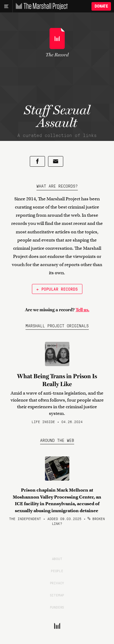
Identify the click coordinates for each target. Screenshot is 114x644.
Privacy (57, 583)
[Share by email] (56, 161)
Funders (57, 607)
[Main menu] (6, 6)
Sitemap (57, 595)
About (57, 559)
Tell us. (83, 310)
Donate (101, 6)
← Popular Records (57, 289)
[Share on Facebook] (37, 161)
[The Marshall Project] (40, 6)
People (57, 571)
